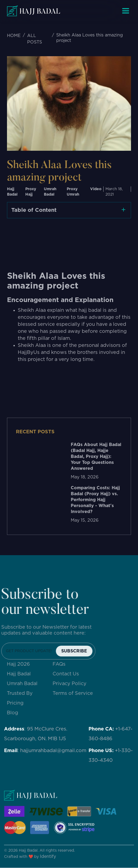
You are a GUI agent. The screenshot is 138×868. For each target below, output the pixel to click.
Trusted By (23, 693)
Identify (48, 860)
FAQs (62, 664)
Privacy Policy (73, 684)
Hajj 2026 (22, 664)
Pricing (18, 703)
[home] (33, 11)
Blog (16, 713)
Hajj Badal (22, 674)
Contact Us (69, 674)
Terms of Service (76, 693)
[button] (126, 11)
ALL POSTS (35, 39)
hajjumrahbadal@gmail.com (53, 751)
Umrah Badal (25, 684)
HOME (14, 36)
